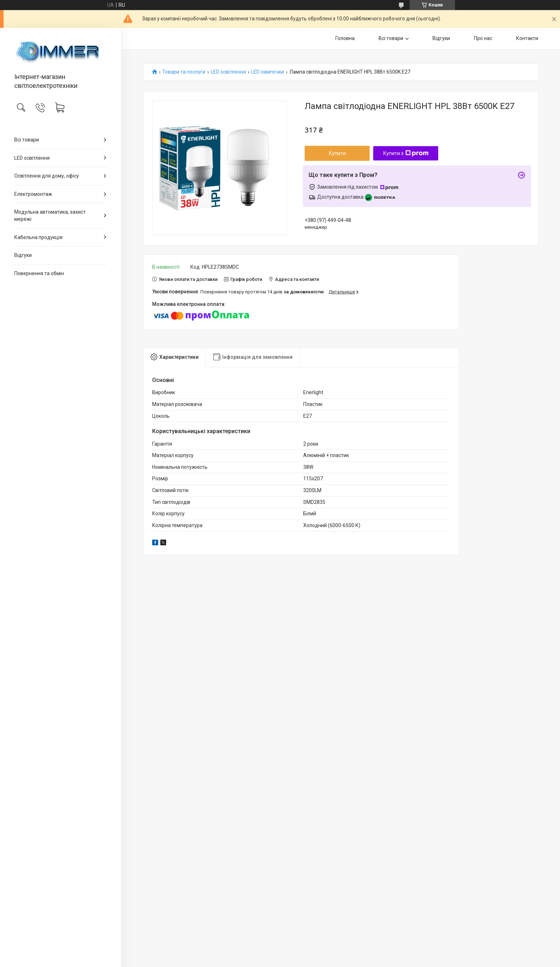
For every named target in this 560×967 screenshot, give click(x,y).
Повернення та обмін (39, 273)
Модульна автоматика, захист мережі (50, 215)
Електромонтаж (33, 194)
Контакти (527, 38)
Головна (345, 38)
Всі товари (27, 140)
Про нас (483, 38)
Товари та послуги (184, 72)
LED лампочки (267, 72)
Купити (337, 153)
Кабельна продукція (38, 237)
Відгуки (23, 255)
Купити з (406, 153)
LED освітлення (32, 158)
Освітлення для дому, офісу (47, 176)
